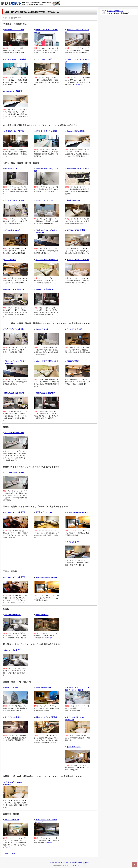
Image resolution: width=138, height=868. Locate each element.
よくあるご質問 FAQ (115, 11)
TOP (6, 853)
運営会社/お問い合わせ (79, 862)
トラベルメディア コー (76, 865)
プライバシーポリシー (59, 862)
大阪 (13, 853)
